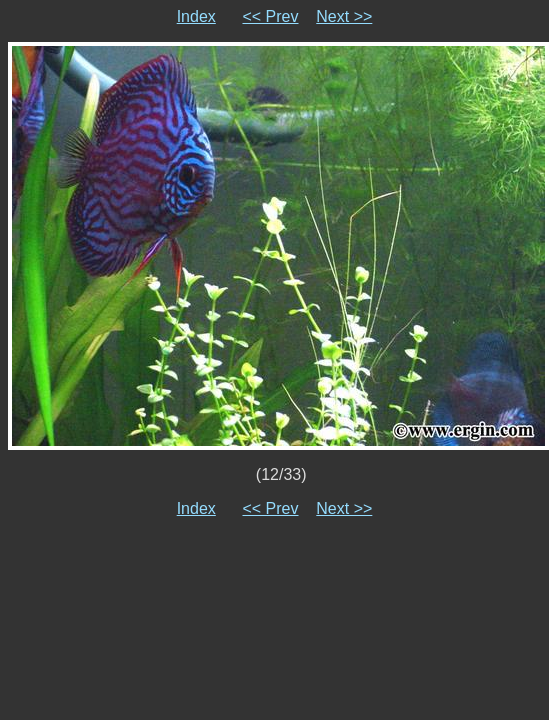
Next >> (344, 16)
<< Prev (270, 16)
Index (196, 16)
